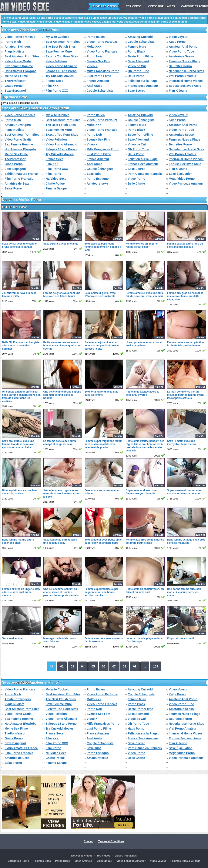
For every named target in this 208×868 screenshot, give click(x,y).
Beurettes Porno (180, 66)
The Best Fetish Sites (61, 47)
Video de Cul (45, 22)
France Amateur (98, 81)
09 (135, 666)
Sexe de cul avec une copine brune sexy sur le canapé (19, 245)
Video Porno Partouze (102, 42)
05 (93, 666)
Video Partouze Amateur (186, 184)
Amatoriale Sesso (181, 56)
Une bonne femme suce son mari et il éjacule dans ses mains (184, 592)
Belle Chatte (136, 184)
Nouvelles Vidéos (104, 6)
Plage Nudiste (15, 51)
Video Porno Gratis (18, 61)
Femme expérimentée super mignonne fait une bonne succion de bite (102, 592)
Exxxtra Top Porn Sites (62, 56)
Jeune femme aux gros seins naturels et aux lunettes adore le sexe (61, 494)
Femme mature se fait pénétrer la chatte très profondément (186, 344)
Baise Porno (13, 188)
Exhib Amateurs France (21, 174)
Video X (92, 66)
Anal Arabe (95, 86)
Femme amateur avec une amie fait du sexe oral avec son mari (145, 295)
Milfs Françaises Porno (103, 71)
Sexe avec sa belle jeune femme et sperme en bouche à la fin (103, 247)
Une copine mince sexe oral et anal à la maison (144, 344)
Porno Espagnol (98, 179)
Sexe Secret (136, 91)
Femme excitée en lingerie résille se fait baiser (142, 245)
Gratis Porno (14, 86)
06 (104, 666)
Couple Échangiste (141, 42)
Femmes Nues (197, 18)
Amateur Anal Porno (183, 47)
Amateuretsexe (97, 184)
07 (114, 666)
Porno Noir (94, 56)
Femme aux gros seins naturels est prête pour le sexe (145, 541)
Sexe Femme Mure (59, 51)
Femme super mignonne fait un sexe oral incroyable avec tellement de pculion (104, 444)
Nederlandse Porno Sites (187, 71)
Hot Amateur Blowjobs (21, 71)
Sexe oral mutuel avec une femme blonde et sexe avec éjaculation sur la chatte (19, 444)
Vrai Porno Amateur (183, 76)
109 (156, 666)
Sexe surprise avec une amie (61, 244)
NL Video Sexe (56, 179)
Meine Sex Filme (16, 76)
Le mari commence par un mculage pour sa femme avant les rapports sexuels (185, 395)
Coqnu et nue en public (181, 638)
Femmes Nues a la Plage (185, 861)
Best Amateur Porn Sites (63, 42)
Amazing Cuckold (140, 37)
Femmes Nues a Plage (185, 61)
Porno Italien (96, 37)
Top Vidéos (134, 6)
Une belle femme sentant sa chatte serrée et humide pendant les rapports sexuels (61, 592)
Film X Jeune (178, 91)
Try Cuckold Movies (60, 76)
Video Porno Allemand (62, 66)
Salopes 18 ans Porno (61, 71)
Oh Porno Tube (138, 71)
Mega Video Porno (182, 179)
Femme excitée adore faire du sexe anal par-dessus (185, 245)
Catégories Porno (195, 6)
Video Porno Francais (20, 37)
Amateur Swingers (18, 47)
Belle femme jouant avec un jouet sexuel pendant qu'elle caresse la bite (102, 346)
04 (83, 666)
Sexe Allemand (138, 61)
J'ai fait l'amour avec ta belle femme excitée (19, 295)
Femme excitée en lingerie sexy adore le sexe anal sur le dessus (21, 592)
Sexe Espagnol (15, 91)
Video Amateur (27, 22)
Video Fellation (56, 61)
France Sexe (55, 81)
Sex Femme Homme (19, 66)
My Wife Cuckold (58, 37)
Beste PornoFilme (140, 56)
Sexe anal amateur (13, 638)
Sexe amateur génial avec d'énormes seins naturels (100, 295)
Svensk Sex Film (99, 61)
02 (62, 666)
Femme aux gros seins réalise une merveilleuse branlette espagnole (185, 296)
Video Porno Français (102, 51)
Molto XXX (94, 47)
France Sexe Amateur (143, 86)
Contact (89, 841)
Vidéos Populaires (162, 6)
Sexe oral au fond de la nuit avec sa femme (101, 393)
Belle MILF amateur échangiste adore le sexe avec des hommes (21, 346)
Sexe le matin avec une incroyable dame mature (182, 443)
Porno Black (9, 22)
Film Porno (53, 174)
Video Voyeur (92, 22)
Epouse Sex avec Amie (185, 86)
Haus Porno (136, 76)
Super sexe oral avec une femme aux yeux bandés (141, 492)
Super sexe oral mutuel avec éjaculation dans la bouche (184, 492)
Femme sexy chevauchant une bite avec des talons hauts (62, 295)
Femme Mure (137, 47)
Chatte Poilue (55, 184)
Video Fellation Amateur (68, 22)
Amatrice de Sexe (17, 184)
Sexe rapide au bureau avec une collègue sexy (60, 541)
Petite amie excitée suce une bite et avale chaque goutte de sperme (62, 346)
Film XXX (52, 86)
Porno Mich (13, 42)
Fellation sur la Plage (143, 81)
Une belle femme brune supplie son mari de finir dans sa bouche (62, 395)
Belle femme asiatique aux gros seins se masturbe (186, 541)
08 (124, 666)
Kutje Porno (177, 42)
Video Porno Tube (182, 51)
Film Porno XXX (57, 91)
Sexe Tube (94, 174)
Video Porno (137, 179)
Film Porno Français (19, 179)
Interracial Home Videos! (186, 81)
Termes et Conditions (111, 841)
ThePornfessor (15, 81)
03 (73, 666)
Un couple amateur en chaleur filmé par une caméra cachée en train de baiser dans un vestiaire (21, 396)
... (145, 666)
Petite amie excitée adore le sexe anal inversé (143, 393)
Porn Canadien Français (145, 174)
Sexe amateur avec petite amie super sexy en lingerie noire (103, 541)
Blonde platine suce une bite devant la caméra (19, 492)
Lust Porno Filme (99, 76)
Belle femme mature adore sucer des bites (18, 541)
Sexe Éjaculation (181, 174)
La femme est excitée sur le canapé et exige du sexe (60, 443)
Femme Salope (56, 188)
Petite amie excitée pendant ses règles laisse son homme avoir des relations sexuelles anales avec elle (145, 446)
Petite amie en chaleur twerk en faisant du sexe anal (145, 591)
